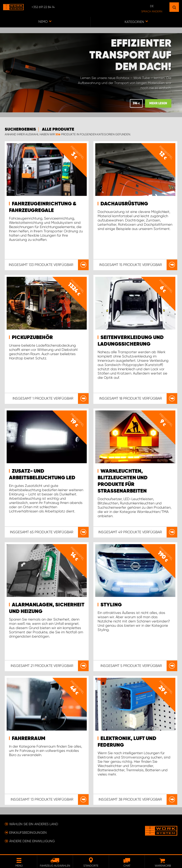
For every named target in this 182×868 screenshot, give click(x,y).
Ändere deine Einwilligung (32, 841)
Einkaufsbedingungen (28, 833)
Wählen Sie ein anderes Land (34, 824)
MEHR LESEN (158, 104)
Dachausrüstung (124, 204)
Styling (111, 605)
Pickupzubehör (32, 338)
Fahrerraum (29, 739)
